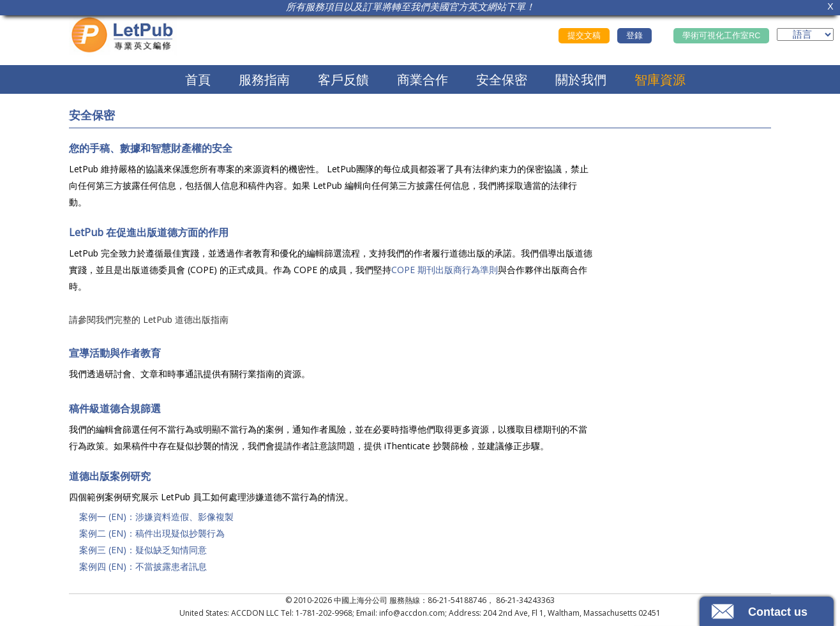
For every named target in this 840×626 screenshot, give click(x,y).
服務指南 (264, 79)
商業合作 (423, 79)
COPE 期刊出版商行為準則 (445, 270)
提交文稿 (584, 36)
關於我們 (581, 79)
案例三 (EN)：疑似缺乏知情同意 (143, 550)
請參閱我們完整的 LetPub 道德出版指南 (149, 319)
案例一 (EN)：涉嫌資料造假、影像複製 (156, 517)
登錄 (634, 36)
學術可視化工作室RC (721, 36)
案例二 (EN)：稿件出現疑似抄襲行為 (152, 533)
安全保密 (502, 79)
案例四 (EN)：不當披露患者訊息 (143, 566)
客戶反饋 (343, 79)
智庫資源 (660, 79)
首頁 (198, 79)
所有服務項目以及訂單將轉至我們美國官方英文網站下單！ (410, 7)
